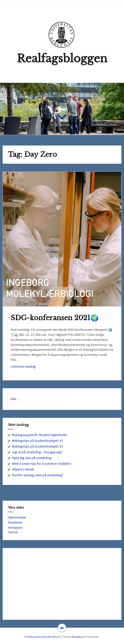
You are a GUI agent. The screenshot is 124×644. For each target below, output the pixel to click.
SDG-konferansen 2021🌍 (55, 318)
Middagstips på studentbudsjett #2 (37, 446)
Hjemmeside (17, 517)
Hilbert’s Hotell (23, 469)
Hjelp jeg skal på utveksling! (32, 458)
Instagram (15, 527)
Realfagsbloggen (62, 59)
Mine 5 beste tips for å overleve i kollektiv (41, 463)
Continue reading (32, 367)
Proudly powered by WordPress (43, 637)
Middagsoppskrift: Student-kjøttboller (40, 435)
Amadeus (77, 637)
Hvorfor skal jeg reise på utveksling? (38, 475)
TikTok (13, 532)
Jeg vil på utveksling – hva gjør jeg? (37, 452)
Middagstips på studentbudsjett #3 (37, 440)
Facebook (15, 522)
